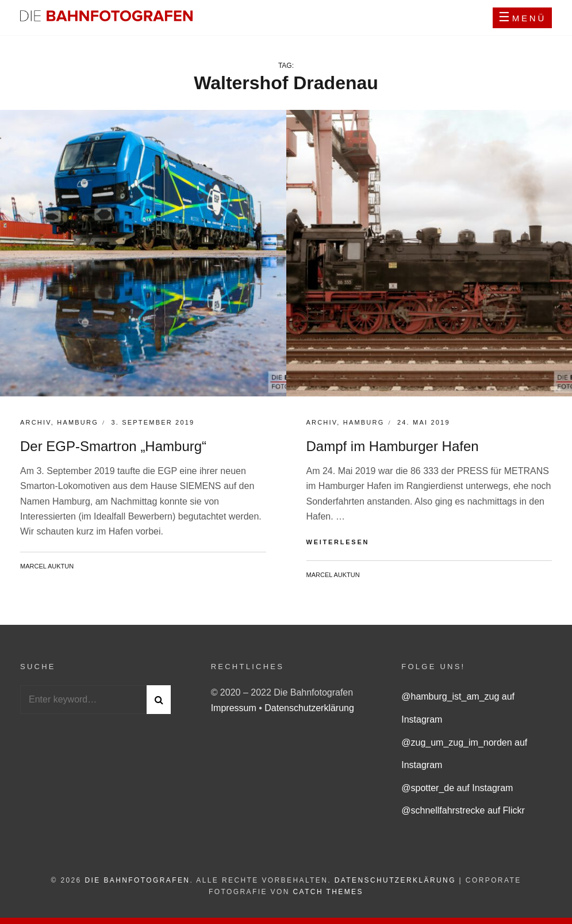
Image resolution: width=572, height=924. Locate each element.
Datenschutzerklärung (309, 708)
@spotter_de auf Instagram (457, 788)
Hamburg (78, 422)
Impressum (235, 708)
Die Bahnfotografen (137, 880)
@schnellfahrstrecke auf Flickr (463, 810)
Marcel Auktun (47, 566)
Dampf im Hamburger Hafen (393, 446)
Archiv (36, 422)
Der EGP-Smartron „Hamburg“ (113, 446)
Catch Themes (328, 892)
